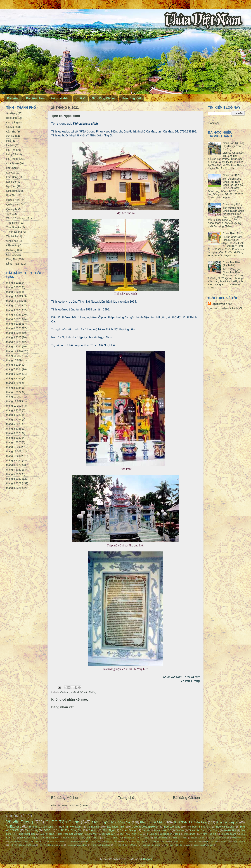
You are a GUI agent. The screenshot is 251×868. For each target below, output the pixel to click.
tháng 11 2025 (15, 301)
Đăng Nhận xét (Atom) (75, 806)
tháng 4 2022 (14, 479)
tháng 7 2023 (14, 419)
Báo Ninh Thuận (177, 841)
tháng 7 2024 (14, 369)
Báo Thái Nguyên (50, 838)
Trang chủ (126, 798)
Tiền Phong (32, 830)
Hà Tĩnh (11, 150)
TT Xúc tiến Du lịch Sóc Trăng (204, 830)
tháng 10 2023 (15, 406)
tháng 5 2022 (14, 474)
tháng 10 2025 (15, 305)
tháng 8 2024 (14, 365)
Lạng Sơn (12, 182)
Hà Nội (10, 145)
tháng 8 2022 (14, 465)
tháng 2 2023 (14, 438)
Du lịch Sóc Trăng (179, 838)
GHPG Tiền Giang (62, 822)
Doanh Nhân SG (163, 830)
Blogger (147, 859)
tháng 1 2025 (14, 346)
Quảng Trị (12, 209)
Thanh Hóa (13, 223)
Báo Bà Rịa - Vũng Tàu (69, 830)
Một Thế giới (239, 841)
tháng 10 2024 (15, 360)
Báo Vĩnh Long (195, 841)
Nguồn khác (69, 838)
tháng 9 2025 (14, 310)
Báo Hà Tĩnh (230, 830)
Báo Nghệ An (108, 834)
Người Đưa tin (198, 838)
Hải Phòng (12, 159)
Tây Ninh (11, 236)
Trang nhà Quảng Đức (77, 845)
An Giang (12, 113)
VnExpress (14, 826)
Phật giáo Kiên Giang (218, 838)
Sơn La (10, 214)
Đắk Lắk (11, 255)
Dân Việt (180, 830)
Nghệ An (11, 186)
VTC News (144, 838)
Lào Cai (11, 173)
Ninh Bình (12, 191)
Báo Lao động (172, 827)
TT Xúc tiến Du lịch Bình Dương (163, 834)
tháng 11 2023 (15, 401)
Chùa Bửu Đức (231, 175)
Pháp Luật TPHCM (90, 838)
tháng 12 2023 (15, 397)
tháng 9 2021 (14, 483)
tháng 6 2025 (14, 324)
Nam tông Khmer (104, 98)
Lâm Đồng (12, 177)
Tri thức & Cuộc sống (41, 827)
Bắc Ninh (11, 118)
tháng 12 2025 (15, 296)
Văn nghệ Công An (33, 841)
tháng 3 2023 (14, 433)
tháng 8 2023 (14, 415)
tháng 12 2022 (15, 447)
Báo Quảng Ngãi (28, 838)
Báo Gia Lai (142, 841)
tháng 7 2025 (14, 319)
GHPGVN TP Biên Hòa (190, 822)
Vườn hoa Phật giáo (173, 845)
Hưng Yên (12, 154)
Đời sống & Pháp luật (203, 845)
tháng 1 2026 (14, 292)
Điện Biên (12, 245)
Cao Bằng (12, 122)
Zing (188, 845)
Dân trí (145, 830)
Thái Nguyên (14, 227)
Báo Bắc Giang (228, 834)
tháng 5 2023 (14, 424)
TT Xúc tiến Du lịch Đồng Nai (119, 838)
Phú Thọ (11, 195)
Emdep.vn (225, 841)
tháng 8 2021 (14, 488)
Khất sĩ (80, 98)
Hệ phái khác (60, 98)
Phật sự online (238, 838)
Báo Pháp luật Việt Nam (71, 834)
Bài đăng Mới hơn (65, 798)
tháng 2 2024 (14, 388)
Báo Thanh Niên (116, 827)
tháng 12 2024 (15, 351)
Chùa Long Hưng (233, 204)
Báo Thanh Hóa (27, 834)
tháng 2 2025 (14, 342)
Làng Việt (92, 834)
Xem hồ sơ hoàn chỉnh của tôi (225, 308)
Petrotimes (190, 834)
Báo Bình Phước (93, 841)
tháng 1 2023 (14, 442)
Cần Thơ (11, 132)
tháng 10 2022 (15, 456)
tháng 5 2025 (14, 328)
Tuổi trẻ (93, 830)
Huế (9, 141)
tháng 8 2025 (14, 315)
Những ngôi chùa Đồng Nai (111, 822)
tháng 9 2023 (14, 410)
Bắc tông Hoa (35, 98)
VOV (47, 830)
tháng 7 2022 (14, 470)
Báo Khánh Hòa (158, 841)
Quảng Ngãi (13, 200)
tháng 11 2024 (15, 356)
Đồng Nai (12, 259)
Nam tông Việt (131, 98)
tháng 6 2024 (14, 374)
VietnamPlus (15, 841)
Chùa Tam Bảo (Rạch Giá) (231, 264)
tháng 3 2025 (14, 337)
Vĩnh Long (12, 241)
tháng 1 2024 (14, 392)
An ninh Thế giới (208, 834)
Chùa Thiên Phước (234, 233)
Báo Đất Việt (211, 841)
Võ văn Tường (88, 692)
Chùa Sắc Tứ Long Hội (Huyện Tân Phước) (234, 146)
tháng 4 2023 (14, 429)
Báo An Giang (128, 830)
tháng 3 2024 (14, 383)
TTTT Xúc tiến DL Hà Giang (22, 845)
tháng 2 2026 (14, 287)
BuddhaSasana (75, 841)
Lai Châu (11, 168)
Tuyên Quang (14, 232)
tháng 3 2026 (14, 283)
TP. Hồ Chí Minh (16, 218)
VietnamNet (93, 827)
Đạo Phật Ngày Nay (55, 841)
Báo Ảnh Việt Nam (70, 827)
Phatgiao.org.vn (227, 822)
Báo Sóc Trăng (160, 838)
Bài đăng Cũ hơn (186, 798)
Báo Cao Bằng (111, 841)
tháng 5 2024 (14, 378)
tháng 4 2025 (14, 333)
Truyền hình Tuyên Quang (125, 845)
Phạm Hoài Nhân (222, 304)
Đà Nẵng (11, 250)
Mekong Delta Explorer (145, 827)
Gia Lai (10, 136)
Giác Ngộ (108, 830)
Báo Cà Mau (127, 841)
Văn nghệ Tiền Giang (151, 845)
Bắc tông (13, 98)
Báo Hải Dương (225, 827)
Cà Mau (65, 692)
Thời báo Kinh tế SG (198, 827)
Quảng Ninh (13, 204)
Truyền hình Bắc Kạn (100, 845)
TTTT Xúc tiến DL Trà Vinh (51, 845)
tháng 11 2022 (15, 451)
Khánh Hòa (13, 163)
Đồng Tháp (13, 264)
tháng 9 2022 (14, 460)
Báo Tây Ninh (47, 834)
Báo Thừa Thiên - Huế (131, 834)
